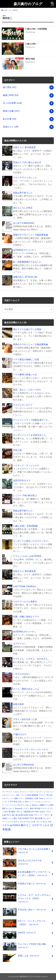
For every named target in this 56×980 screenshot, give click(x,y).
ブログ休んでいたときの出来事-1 (26, 851)
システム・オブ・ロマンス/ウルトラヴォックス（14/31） (27, 898)
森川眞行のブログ (28, 4)
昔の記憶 (39, 818)
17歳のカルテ (20, 734)
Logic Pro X (7, 815)
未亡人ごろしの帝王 (23, 208)
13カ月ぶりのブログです (22, 863)
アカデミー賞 (44, 795)
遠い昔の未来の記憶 (20, 815)
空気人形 (17, 450)
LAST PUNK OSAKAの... (25, 586)
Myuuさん (35, 805)
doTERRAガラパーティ (25, 250)
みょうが (47, 822)
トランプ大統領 (25, 795)
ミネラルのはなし (22, 674)
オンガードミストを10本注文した (29, 435)
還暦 (4, 808)
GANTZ (20, 934)
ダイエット (24, 792)
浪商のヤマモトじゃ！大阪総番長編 (30, 235)
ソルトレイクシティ (36, 792)
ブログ (48, 812)
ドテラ (6, 825)
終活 (6, 812)
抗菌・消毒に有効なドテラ (26, 617)
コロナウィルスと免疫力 (25, 601)
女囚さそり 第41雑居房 (24, 147)
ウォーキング (7, 792)
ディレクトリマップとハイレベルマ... (31, 749)
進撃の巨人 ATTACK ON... (26, 277)
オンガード (10, 808)
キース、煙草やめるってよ (26, 689)
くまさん (16, 792)
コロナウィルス (41, 825)
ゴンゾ (39, 822)
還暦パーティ (19, 798)
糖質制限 (35, 795)
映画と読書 (11, 111)
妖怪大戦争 (18, 704)
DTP (12, 802)
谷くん (29, 805)
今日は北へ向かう (25, 911)
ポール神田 (49, 805)
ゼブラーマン (20, 644)
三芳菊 (36, 798)
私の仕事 (10, 119)
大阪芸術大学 (29, 812)
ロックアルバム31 (28, 822)
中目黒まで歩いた (25, 885)
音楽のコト (11, 127)
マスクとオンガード (23, 405)
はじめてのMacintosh (24, 223)
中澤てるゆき (40, 812)
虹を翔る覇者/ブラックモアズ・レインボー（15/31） (27, 874)
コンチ (7, 802)
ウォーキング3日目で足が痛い (25, 946)
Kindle (31, 815)
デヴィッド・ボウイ (42, 815)
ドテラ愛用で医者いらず (25, 375)
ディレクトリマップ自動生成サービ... (31, 420)
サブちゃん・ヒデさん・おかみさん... (31, 659)
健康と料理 (11, 95)
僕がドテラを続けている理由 (27, 329)
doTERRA (15, 825)
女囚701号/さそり (22, 480)
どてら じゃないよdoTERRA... (28, 556)
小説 (20, 818)
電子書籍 (12, 812)
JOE (17, 795)
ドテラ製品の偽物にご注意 (26, 359)
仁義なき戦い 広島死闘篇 (25, 526)
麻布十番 (33, 808)
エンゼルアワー (20, 805)
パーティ (26, 808)
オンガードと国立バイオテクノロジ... (31, 541)
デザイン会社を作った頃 (25, 719)
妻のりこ (26, 825)
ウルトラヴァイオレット (25, 177)
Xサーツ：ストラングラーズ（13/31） (24, 923)
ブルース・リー (8, 798)
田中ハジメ (29, 802)
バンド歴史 (13, 818)
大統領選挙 (29, 798)
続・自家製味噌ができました (27, 262)
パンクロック (39, 802)
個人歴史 (10, 87)
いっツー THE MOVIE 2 (25, 496)
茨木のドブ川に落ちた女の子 (27, 162)
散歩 (39, 808)
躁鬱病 (42, 805)
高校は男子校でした (23, 193)
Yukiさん (42, 798)
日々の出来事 (12, 103)
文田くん (21, 802)
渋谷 (51, 795)
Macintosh (19, 808)
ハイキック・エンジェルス (26, 465)
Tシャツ (12, 795)
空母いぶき (21, 957)
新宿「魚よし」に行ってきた (27, 390)
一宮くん (19, 812)
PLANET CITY (28, 818)
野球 (15, 802)
